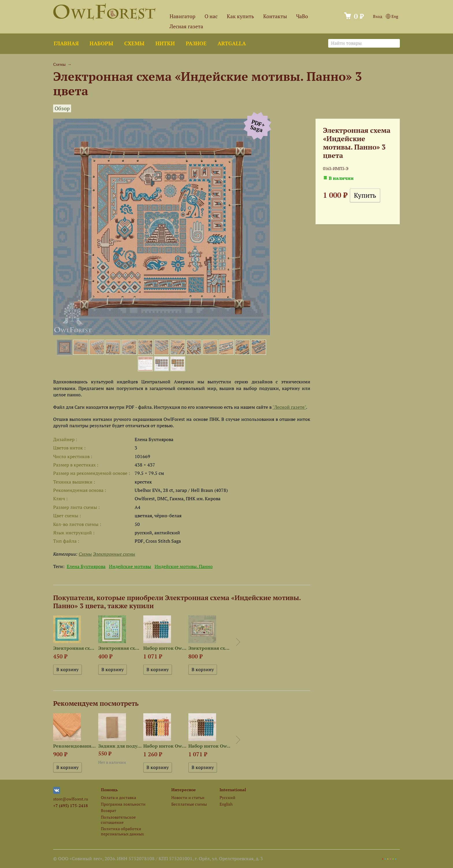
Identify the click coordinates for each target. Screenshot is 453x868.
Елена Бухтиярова (86, 566)
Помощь (109, 790)
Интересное (184, 790)
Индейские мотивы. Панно (184, 566)
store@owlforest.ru (71, 799)
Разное (196, 43)
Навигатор (182, 16)
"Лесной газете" (289, 407)
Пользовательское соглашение (118, 820)
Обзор (62, 108)
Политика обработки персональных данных (122, 831)
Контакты (275, 16)
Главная (66, 43)
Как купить (240, 16)
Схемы (134, 43)
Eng (392, 16)
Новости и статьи (188, 797)
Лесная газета (186, 26)
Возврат (108, 810)
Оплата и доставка (118, 797)
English (226, 804)
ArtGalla (232, 43)
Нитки (165, 43)
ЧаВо (302, 16)
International (233, 790)
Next (238, 642)
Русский (228, 797)
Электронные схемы (114, 554)
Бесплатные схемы (189, 804)
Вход (378, 16)
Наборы (101, 43)
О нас (211, 16)
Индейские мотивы (130, 566)
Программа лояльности (123, 804)
